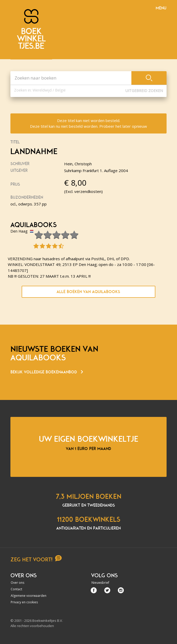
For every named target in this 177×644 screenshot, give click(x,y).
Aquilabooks (33, 225)
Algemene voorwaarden (29, 596)
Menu (161, 8)
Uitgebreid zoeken (144, 91)
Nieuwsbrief (100, 583)
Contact (16, 589)
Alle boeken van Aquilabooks (88, 292)
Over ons (17, 583)
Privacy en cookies (24, 602)
